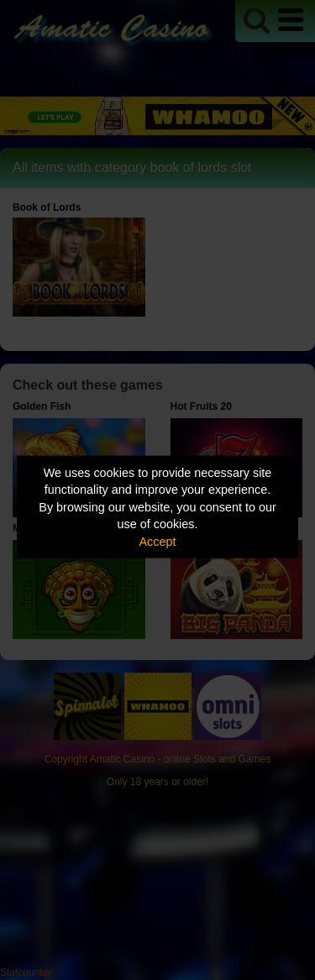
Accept (158, 541)
